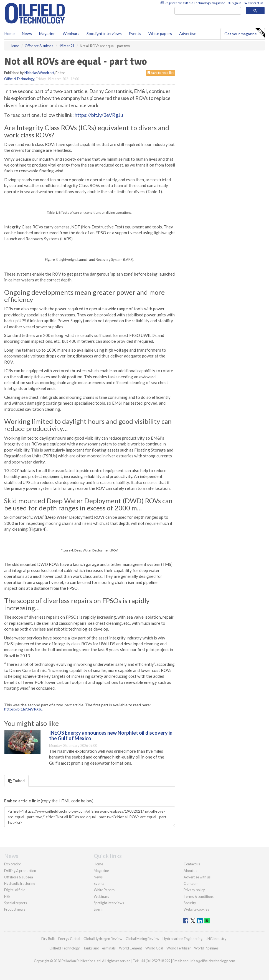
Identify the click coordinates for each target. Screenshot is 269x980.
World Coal (154, 948)
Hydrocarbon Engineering (182, 939)
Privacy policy (194, 890)
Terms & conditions (199, 896)
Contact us (254, 3)
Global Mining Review (142, 939)
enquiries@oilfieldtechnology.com (209, 961)
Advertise (188, 33)
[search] (208, 11)
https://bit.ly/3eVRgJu (99, 115)
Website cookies (196, 909)
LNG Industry (216, 939)
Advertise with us (197, 877)
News (98, 877)
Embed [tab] (16, 781)
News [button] (27, 33)
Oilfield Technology (19, 79)
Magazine (47, 33)
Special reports (16, 903)
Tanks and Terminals (99, 948)
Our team (191, 883)
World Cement (130, 948)
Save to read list (161, 73)
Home (10, 33)
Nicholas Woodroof (39, 73)
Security (190, 903)
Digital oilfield (15, 890)
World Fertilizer (179, 948)
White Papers (104, 890)
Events (135, 33)
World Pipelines (206, 948)
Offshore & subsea (19, 877)
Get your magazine (244, 33)
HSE (7, 896)
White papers (160, 33)
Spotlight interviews (104, 33)
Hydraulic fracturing (20, 883)
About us (190, 871)
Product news (15, 909)
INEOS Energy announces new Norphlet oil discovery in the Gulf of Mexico (111, 735)
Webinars (71, 33)
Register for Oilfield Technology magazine (193, 3)
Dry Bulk (48, 939)
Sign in (235, 3)
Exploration (13, 864)
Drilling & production (20, 871)
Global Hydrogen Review (103, 939)
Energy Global (69, 939)
